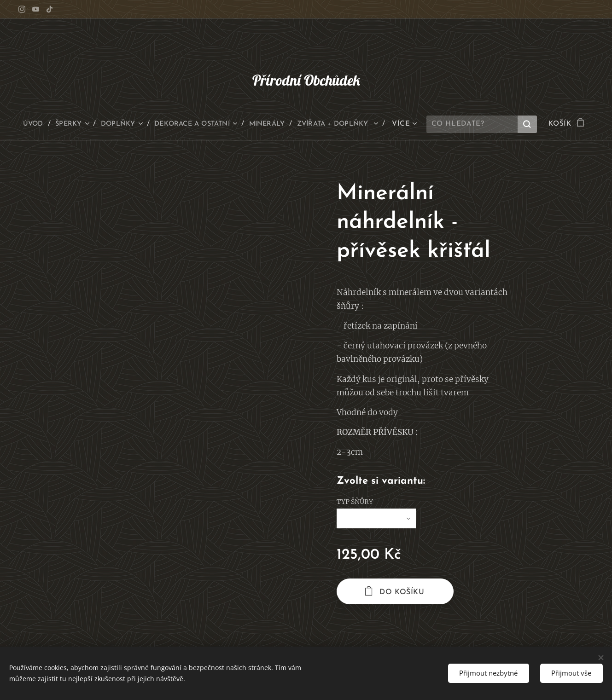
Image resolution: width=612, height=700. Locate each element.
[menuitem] (73, 124)
